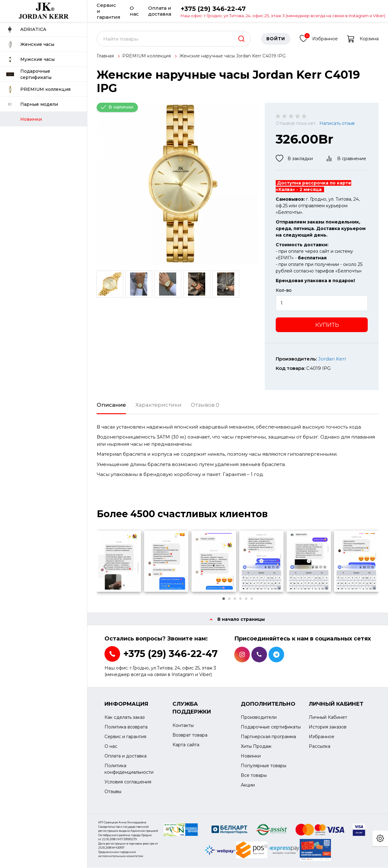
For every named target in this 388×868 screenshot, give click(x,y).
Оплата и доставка (160, 11)
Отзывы (113, 792)
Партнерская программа (268, 737)
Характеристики (158, 405)
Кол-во (284, 291)
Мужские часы (30, 59)
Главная (105, 56)
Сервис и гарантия (109, 11)
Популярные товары (264, 766)
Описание (111, 405)
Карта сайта (186, 745)
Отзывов (205, 405)
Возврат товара (190, 735)
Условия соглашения (128, 782)
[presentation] (105, 567)
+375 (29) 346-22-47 (283, 11)
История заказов (328, 727)
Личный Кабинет (328, 718)
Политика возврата (126, 727)
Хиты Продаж (256, 747)
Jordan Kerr (332, 359)
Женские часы (30, 44)
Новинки (251, 756)
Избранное (319, 38)
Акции (248, 785)
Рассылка (320, 747)
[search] (241, 39)
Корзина (363, 39)
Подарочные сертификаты (29, 74)
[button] (224, 599)
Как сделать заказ (125, 718)
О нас (134, 11)
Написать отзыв (337, 124)
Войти (276, 39)
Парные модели (32, 104)
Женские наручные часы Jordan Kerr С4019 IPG (233, 56)
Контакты (183, 726)
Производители (259, 718)
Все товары (254, 776)
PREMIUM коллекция (38, 89)
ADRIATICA (26, 29)
